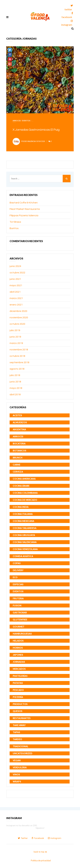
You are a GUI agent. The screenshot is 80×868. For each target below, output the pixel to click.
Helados (18, 641)
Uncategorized (23, 753)
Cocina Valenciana (25, 542)
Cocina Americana (24, 479)
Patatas (18, 683)
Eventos (26, 121)
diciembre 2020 (18, 311)
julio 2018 (15, 375)
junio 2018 (15, 382)
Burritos (14, 228)
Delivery (18, 570)
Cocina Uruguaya (24, 535)
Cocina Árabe (21, 486)
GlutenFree (20, 620)
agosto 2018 (17, 369)
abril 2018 (15, 394)
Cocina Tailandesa (25, 528)
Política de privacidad (41, 860)
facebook (67, 15)
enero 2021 (16, 305)
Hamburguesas (22, 634)
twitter (69, 7)
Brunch (18, 458)
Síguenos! (40, 828)
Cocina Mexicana (23, 521)
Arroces (17, 121)
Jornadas (19, 662)
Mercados (19, 669)
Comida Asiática (23, 556)
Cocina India (21, 507)
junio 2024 (15, 266)
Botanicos (20, 451)
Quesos (18, 711)
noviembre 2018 (19, 350)
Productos (20, 704)
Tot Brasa (15, 222)
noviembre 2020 (19, 317)
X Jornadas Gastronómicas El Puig (36, 130)
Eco (15, 577)
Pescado (18, 690)
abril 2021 (15, 292)
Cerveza (18, 472)
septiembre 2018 (19, 362)
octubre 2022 (17, 273)
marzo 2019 (16, 343)
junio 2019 (15, 337)
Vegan (17, 760)
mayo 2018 (16, 388)
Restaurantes (22, 718)
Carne (17, 465)
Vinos (16, 775)
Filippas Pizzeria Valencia (24, 215)
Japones (18, 655)
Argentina (19, 429)
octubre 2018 (17, 356)
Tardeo (17, 739)
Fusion (17, 606)
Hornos (18, 648)
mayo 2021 (16, 285)
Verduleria (20, 767)
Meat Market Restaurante (25, 209)
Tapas (16, 732)
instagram (67, 22)
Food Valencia (29, 141)
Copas (17, 563)
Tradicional (21, 746)
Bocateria (19, 444)
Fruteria (18, 598)
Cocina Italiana (23, 514)
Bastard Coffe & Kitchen (24, 203)
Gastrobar (20, 613)
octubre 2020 (17, 324)
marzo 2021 (16, 298)
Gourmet (19, 627)
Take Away (19, 725)
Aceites (17, 415)
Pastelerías (20, 676)
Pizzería (18, 697)
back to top (40, 852)
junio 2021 (15, 279)
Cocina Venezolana (25, 549)
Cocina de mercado (25, 500)
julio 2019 (15, 330)
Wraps (17, 782)
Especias (18, 584)
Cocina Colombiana (25, 493)
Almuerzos (20, 422)
